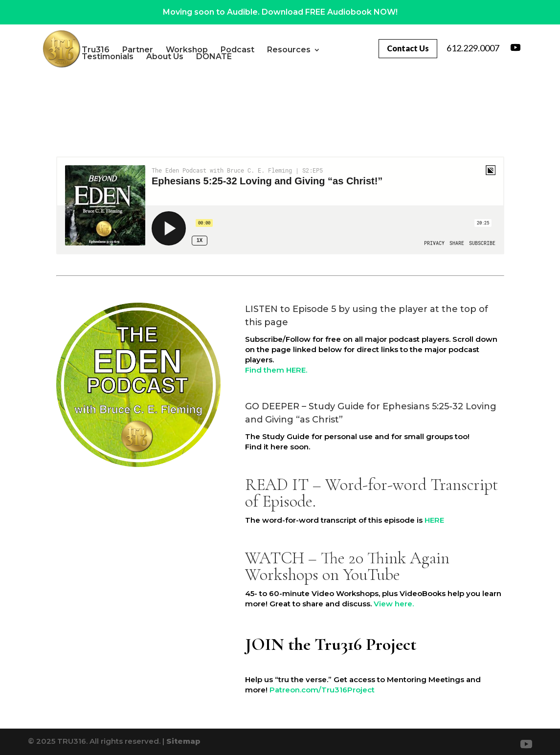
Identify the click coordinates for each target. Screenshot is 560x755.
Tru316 (120, 50)
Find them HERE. (276, 370)
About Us (189, 57)
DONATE (238, 57)
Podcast (262, 50)
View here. (394, 604)
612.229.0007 (473, 48)
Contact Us (405, 48)
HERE (434, 520)
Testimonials (132, 57)
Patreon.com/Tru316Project (322, 690)
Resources (313, 50)
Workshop (211, 50)
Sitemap (183, 741)
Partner (162, 50)
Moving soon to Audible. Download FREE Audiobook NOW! (280, 12)
